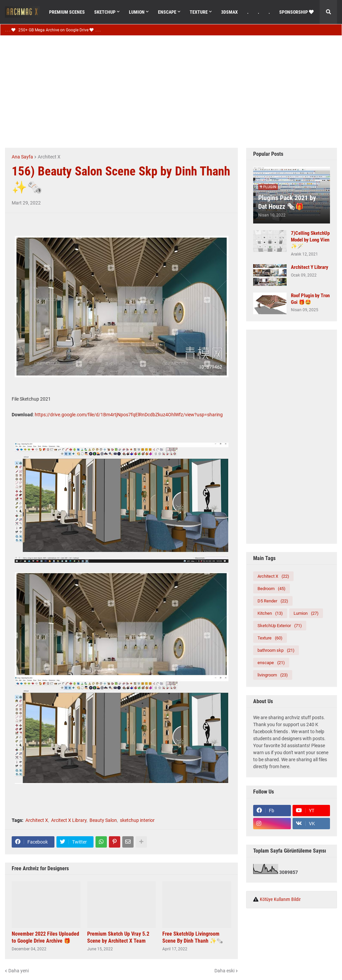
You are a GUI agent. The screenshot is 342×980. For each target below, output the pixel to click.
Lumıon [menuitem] (137, 12)
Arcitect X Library (69, 820)
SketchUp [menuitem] (105, 12)
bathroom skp (276, 650)
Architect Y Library (310, 267)
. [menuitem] (248, 12)
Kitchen (270, 613)
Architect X (49, 157)
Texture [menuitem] (199, 12)
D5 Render (273, 601)
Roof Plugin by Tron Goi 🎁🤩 (310, 299)
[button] (328, 12)
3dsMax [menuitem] (229, 12)
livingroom (273, 675)
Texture (270, 638)
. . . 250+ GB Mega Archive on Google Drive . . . (53, 30)
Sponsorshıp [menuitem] (296, 12)
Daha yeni (19, 971)
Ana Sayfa (22, 157)
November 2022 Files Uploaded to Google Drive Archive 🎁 (45, 937)
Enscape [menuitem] (167, 12)
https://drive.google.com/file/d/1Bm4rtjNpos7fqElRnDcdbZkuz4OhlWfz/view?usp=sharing (129, 415)
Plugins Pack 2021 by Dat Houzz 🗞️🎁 (287, 202)
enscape (271, 663)
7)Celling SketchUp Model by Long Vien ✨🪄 (310, 240)
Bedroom (272, 589)
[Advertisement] (174, 91)
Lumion (306, 613)
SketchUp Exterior (280, 626)
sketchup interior (137, 820)
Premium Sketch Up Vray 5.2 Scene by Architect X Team (118, 937)
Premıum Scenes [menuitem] (67, 12)
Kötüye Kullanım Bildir (280, 899)
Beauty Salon (103, 820)
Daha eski (224, 971)
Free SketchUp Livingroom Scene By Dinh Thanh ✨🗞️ (193, 937)
